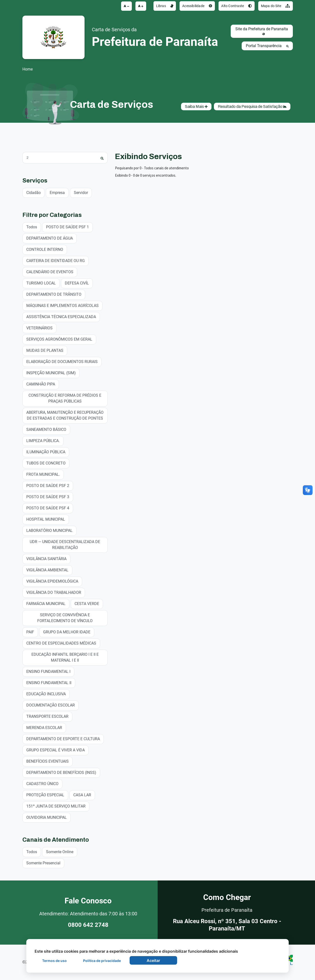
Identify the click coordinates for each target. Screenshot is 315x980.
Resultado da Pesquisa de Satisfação (252, 106)
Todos (32, 227)
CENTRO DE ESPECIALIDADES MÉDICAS (61, 643)
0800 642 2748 (88, 925)
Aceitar (153, 960)
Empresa (57, 192)
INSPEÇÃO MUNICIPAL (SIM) (51, 373)
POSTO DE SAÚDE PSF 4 (48, 508)
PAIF (30, 632)
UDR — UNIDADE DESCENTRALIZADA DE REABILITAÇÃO (65, 544)
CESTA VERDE (87, 603)
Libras (165, 6)
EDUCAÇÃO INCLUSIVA (46, 694)
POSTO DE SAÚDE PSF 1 (67, 227)
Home (28, 69)
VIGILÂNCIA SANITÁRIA (46, 559)
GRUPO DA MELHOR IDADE (67, 632)
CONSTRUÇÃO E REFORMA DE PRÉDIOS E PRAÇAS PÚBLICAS (65, 398)
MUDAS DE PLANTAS (45, 350)
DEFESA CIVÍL (77, 283)
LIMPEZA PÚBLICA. (43, 440)
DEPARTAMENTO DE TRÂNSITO (54, 294)
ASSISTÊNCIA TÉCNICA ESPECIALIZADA (61, 317)
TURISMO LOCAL (41, 283)
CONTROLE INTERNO (45, 249)
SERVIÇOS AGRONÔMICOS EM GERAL (59, 339)
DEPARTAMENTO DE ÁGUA (50, 238)
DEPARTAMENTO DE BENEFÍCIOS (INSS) (61, 772)
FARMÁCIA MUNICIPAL (46, 603)
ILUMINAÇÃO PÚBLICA (46, 452)
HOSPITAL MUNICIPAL (46, 519)
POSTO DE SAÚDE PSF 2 (48, 485)
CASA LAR (82, 795)
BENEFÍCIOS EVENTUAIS (48, 761)
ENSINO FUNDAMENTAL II (49, 682)
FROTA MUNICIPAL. (43, 474)
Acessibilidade (197, 6)
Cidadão (33, 192)
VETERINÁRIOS (39, 328)
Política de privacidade (102, 961)
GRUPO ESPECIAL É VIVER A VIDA (56, 750)
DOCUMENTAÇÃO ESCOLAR (51, 705)
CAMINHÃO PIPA (41, 384)
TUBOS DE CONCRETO (46, 463)
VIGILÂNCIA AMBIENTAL (47, 570)
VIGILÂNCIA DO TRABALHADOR (54, 592)
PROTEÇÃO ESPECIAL (45, 795)
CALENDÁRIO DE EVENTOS (50, 272)
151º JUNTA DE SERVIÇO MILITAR (56, 806)
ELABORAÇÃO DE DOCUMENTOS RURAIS (62, 361)
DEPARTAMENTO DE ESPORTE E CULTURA (63, 739)
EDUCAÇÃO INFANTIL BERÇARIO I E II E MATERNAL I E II (65, 657)
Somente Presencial (43, 863)
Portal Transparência (267, 46)
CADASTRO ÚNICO (42, 783)
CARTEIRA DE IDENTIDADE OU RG (56, 260)
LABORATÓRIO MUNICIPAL (49, 530)
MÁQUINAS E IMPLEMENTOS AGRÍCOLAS (62, 305)
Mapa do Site (276, 6)
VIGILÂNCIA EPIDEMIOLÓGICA (52, 581)
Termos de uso (54, 961)
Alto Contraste (236, 6)
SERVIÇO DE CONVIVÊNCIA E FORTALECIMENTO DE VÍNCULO (65, 618)
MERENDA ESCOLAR (44, 727)
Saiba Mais (196, 106)
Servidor (81, 192)
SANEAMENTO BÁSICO (46, 429)
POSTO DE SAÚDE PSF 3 (48, 497)
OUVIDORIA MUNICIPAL (47, 817)
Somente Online (60, 852)
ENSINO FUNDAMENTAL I (48, 671)
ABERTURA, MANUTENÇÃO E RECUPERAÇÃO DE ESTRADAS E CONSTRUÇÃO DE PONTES (65, 415)
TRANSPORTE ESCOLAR (47, 716)
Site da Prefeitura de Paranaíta (262, 31)
